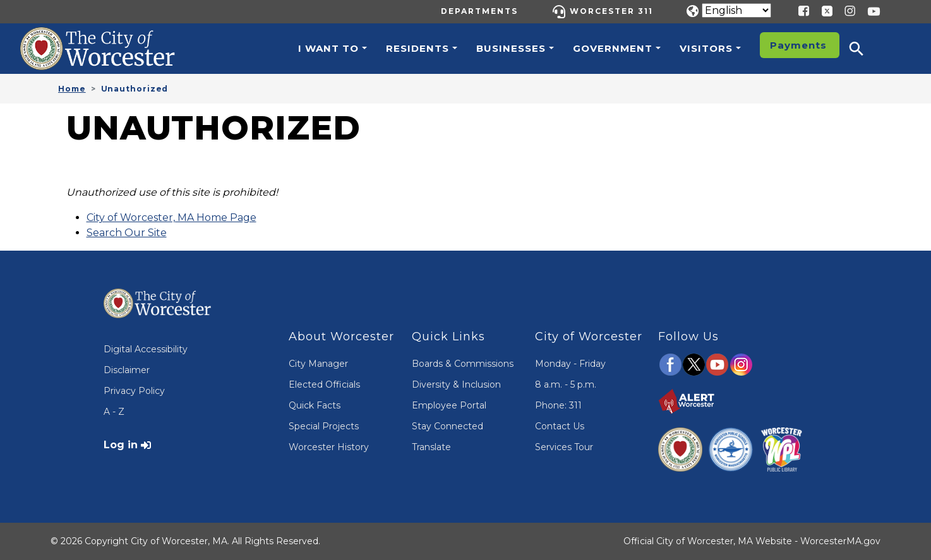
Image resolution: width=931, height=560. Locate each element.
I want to (328, 48)
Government (613, 48)
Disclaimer (127, 370)
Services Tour (564, 447)
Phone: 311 (558, 405)
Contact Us (560, 426)
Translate (431, 447)
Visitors (706, 48)
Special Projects (324, 426)
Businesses (511, 48)
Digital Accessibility (146, 349)
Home (72, 89)
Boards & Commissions (463, 364)
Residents (417, 48)
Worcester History (329, 447)
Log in (121, 445)
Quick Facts (315, 405)
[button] (865, 49)
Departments (479, 11)
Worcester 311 (611, 11)
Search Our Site (127, 233)
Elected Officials (324, 384)
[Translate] (736, 10)
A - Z (114, 412)
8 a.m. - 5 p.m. (566, 384)
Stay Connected (447, 426)
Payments (798, 45)
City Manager (318, 364)
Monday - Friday (570, 364)
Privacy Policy (134, 391)
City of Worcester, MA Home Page (171, 217)
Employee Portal (449, 405)
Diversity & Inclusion (456, 384)
